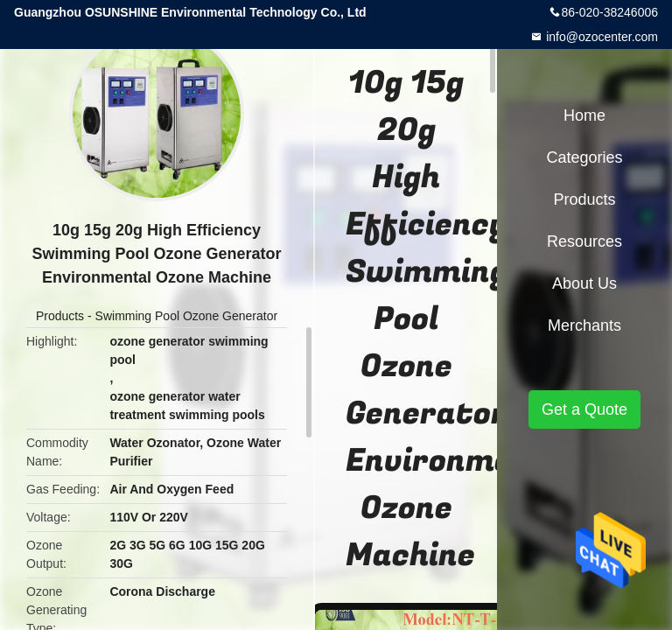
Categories (584, 157)
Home (584, 115)
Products (60, 316)
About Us (584, 283)
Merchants (584, 325)
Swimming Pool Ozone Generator (187, 316)
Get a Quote (584, 409)
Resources (584, 241)
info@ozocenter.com (600, 37)
